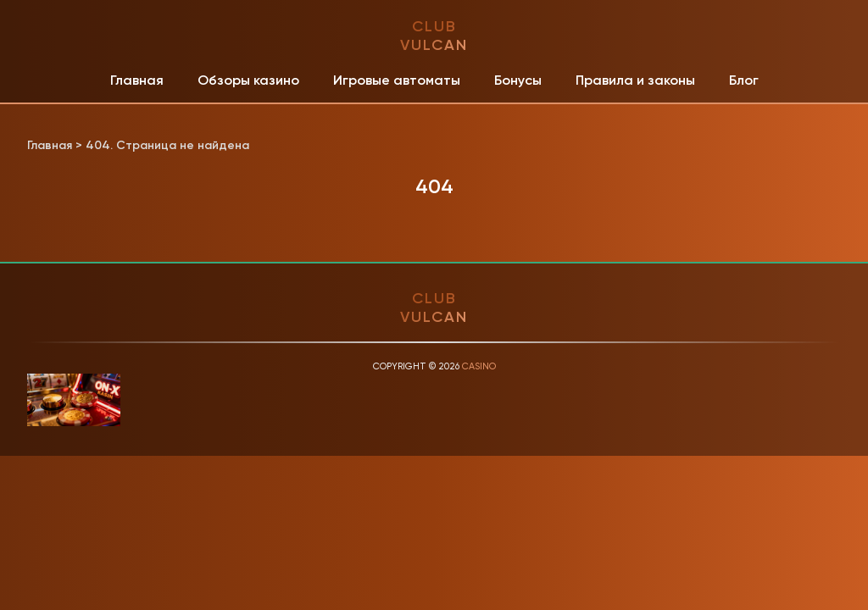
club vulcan (434, 36)
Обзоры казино (248, 80)
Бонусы (518, 80)
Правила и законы (635, 80)
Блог (744, 80)
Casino (479, 366)
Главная (137, 80)
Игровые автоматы (397, 80)
